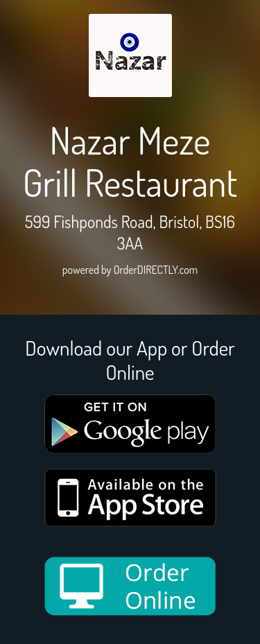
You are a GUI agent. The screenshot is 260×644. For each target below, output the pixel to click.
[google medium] (130, 424)
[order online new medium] (130, 586)
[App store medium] (130, 498)
